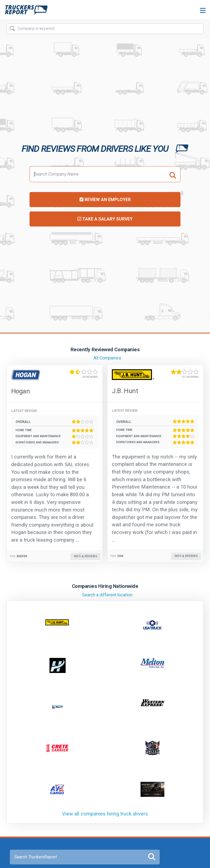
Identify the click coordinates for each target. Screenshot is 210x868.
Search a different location (107, 595)
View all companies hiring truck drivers (105, 814)
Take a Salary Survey (105, 219)
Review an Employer (105, 200)
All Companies (107, 358)
